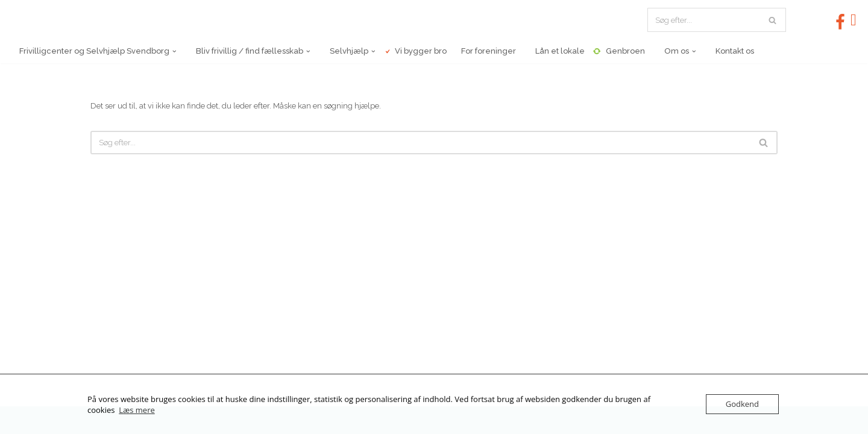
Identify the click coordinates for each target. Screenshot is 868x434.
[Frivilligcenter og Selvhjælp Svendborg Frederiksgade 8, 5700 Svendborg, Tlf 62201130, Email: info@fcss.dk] (69, 20)
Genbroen (618, 51)
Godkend (742, 404)
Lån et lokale (555, 51)
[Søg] (703, 20)
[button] (175, 52)
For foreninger (485, 51)
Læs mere (137, 410)
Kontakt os (729, 51)
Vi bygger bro (415, 51)
